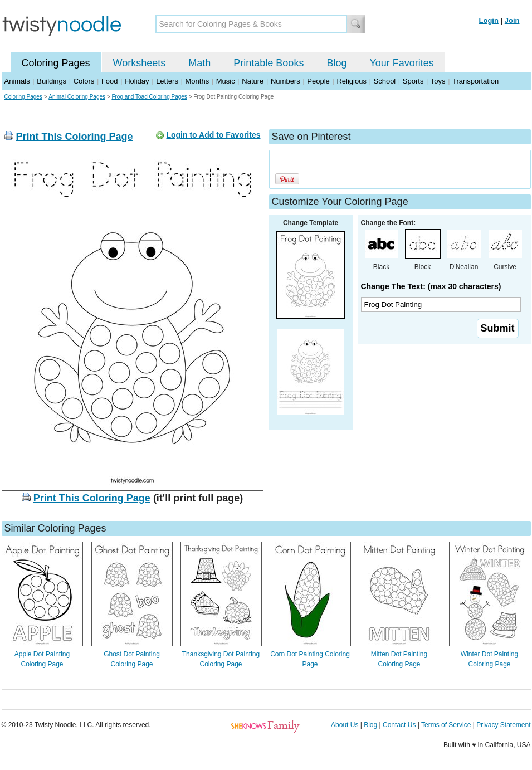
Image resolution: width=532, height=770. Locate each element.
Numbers (285, 81)
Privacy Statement (503, 725)
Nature (253, 81)
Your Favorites (401, 63)
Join (512, 20)
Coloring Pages (56, 63)
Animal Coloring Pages (77, 97)
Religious (351, 81)
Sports (413, 81)
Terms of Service (446, 725)
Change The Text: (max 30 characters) (431, 286)
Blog (336, 63)
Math (199, 63)
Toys (438, 81)
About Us (345, 725)
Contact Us (399, 725)
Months (197, 81)
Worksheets (140, 63)
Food (110, 81)
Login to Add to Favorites (213, 135)
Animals (17, 81)
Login (489, 20)
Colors (84, 81)
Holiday (137, 81)
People (318, 81)
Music (226, 81)
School (385, 81)
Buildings (52, 81)
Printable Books (269, 63)
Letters (167, 81)
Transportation (475, 81)
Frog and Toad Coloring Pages (149, 97)
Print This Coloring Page (75, 137)
